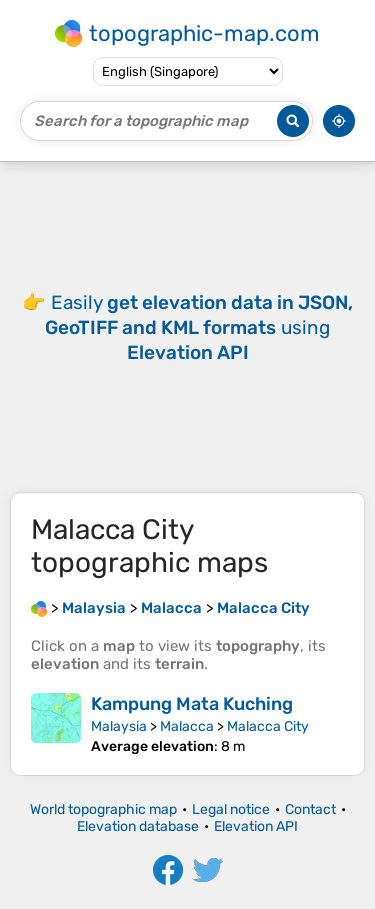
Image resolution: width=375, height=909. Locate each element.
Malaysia (119, 726)
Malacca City (268, 726)
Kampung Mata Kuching (192, 704)
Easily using (199, 327)
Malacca (187, 726)
